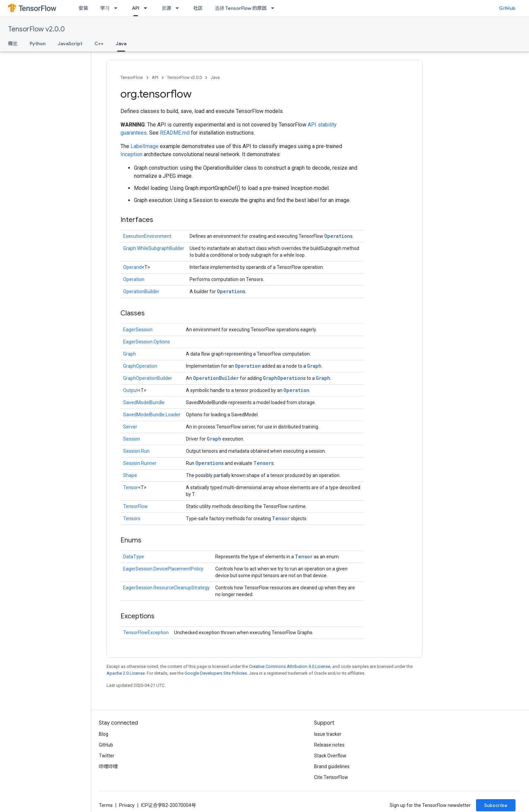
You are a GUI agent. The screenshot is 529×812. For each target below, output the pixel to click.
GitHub (507, 8)
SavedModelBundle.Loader (152, 415)
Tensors (132, 519)
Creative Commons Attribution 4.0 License (290, 666)
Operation (337, 236)
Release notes (329, 745)
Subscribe (496, 805)
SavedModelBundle (144, 402)
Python (38, 44)
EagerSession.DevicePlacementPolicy (163, 569)
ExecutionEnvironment (147, 236)
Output (131, 390)
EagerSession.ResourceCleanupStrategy (166, 588)
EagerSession (138, 330)
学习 (105, 8)
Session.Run (136, 451)
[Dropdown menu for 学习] (118, 8)
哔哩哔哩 (108, 766)
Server (130, 427)
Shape (130, 475)
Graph (130, 354)
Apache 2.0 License (126, 673)
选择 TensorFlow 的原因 (241, 8)
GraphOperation (140, 366)
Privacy (127, 805)
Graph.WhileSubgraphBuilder (154, 248)
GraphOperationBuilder (148, 378)
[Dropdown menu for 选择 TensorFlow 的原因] (275, 8)
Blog (104, 734)
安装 (83, 8)
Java (215, 77)
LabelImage (145, 146)
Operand (132, 267)
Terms (106, 805)
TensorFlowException (146, 633)
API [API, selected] (136, 8)
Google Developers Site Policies (216, 673)
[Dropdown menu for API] (147, 8)
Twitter (107, 756)
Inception (131, 154)
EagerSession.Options (147, 342)
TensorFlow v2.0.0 (36, 29)
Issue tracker (328, 734)
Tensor (262, 463)
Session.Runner (140, 463)
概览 (13, 44)
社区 (198, 8)
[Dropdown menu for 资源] (179, 8)
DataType (134, 557)
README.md (175, 133)
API (155, 77)
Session (132, 439)
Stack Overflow (330, 756)
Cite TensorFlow (331, 777)
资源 (166, 8)
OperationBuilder (141, 291)
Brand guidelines (332, 766)
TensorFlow (132, 77)
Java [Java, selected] (121, 44)
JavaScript (70, 44)
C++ (99, 44)
